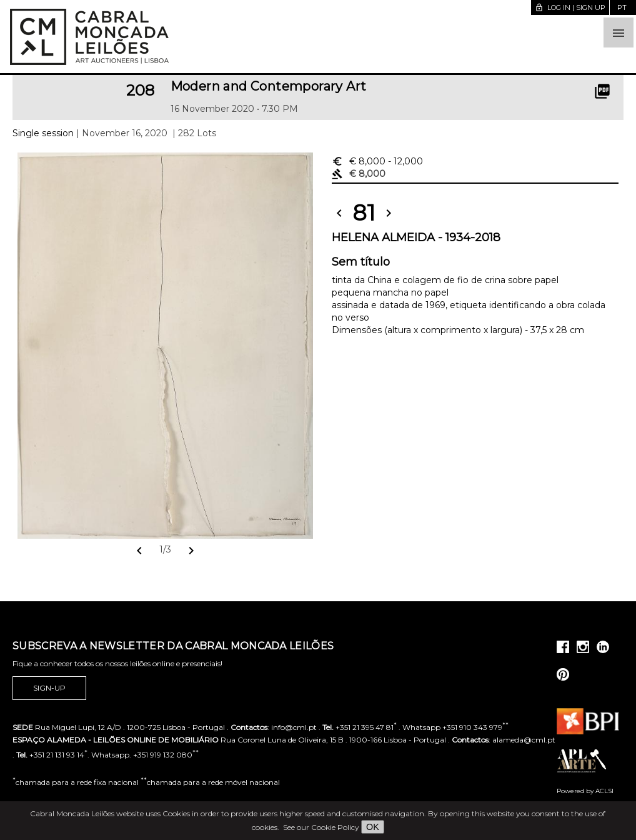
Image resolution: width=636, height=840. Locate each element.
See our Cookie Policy (321, 827)
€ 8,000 (377, 161)
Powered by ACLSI (585, 791)
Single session (43, 133)
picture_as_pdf (602, 91)
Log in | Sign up (570, 7)
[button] (619, 32)
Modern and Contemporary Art (269, 86)
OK (373, 827)
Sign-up (49, 688)
